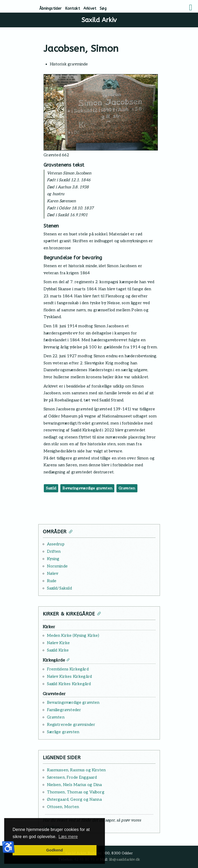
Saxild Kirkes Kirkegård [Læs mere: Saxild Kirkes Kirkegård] (69, 684)
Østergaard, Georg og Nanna (74, 799)
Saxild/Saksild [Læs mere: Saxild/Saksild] (59, 588)
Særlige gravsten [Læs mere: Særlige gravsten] (63, 732)
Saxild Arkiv (99, 20)
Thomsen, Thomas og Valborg (76, 792)
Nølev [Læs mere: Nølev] (53, 573)
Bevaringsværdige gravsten (87, 488)
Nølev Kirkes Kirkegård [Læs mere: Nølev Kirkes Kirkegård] (69, 676)
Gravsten (127, 488)
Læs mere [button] (68, 837)
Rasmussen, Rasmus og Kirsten (76, 770)
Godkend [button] (54, 850)
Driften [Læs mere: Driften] (54, 551)
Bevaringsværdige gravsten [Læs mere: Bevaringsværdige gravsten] (73, 702)
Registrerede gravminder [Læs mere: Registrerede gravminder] (71, 725)
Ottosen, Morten (63, 807)
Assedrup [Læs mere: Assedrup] (56, 544)
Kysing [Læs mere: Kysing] (53, 559)
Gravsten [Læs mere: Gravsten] (56, 717)
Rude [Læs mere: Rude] (52, 581)
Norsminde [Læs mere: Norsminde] (57, 566)
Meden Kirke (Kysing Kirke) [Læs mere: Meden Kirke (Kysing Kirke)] (73, 635)
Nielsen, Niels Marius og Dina (74, 785)
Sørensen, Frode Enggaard (72, 777)
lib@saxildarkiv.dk (124, 860)
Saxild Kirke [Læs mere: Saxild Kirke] (58, 650)
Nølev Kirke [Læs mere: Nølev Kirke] (58, 643)
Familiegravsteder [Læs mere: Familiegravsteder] (64, 710)
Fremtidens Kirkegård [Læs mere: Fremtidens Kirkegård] (68, 669)
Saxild (51, 488)
